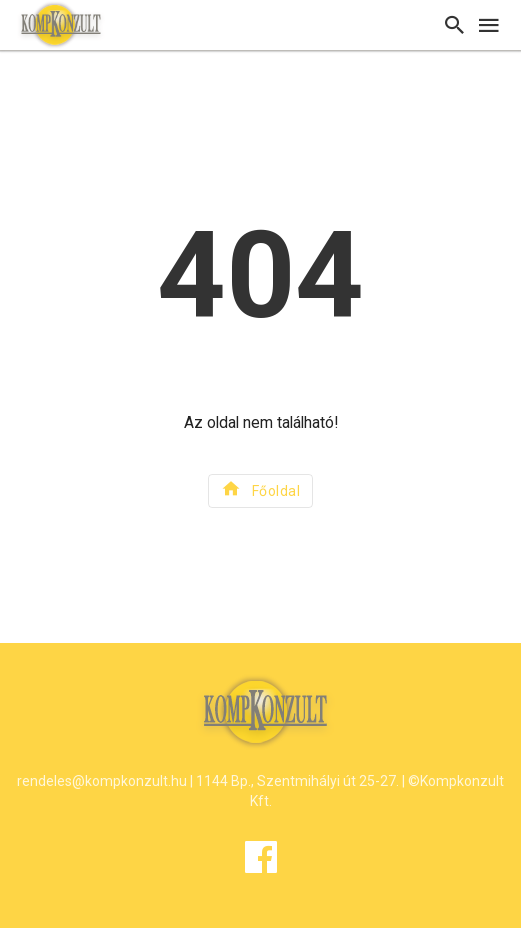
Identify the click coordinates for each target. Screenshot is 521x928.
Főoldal (260, 488)
